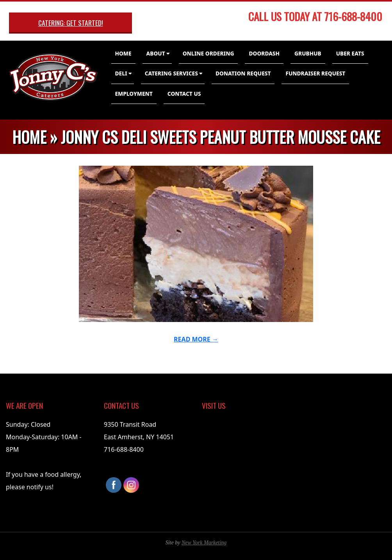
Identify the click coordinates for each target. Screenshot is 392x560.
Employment (134, 94)
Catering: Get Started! (71, 23)
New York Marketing (204, 543)
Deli (121, 73)
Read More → (196, 339)
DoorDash (264, 53)
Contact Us (184, 94)
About (156, 53)
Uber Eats (350, 53)
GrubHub (308, 53)
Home (123, 53)
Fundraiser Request (315, 73)
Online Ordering (208, 53)
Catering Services (171, 73)
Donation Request (243, 73)
